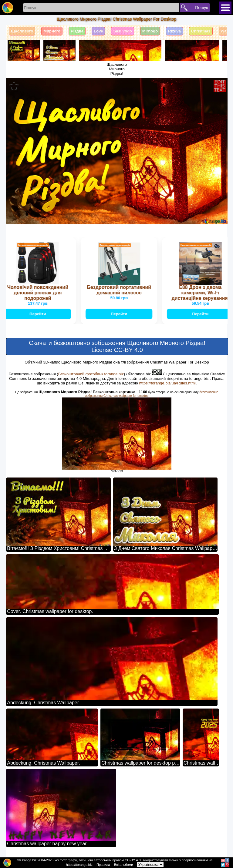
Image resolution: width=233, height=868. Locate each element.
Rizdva (174, 31)
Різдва (77, 31)
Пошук (201, 8)
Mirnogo (150, 31)
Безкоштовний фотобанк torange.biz (91, 374)
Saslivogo (122, 31)
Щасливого (22, 31)
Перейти (38, 314)
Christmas (201, 31)
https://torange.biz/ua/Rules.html (167, 383)
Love (98, 31)
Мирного (52, 31)
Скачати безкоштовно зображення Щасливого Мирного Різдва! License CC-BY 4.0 (117, 346)
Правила (103, 865)
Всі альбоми (124, 865)
